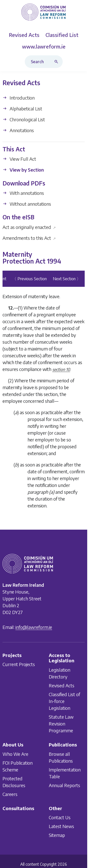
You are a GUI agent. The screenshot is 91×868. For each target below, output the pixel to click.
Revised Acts (62, 685)
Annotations (18, 130)
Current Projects (19, 664)
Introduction (19, 98)
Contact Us (60, 817)
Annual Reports (64, 785)
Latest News (61, 826)
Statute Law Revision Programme (61, 724)
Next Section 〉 (67, 279)
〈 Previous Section (30, 279)
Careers (10, 794)
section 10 (61, 369)
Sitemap (57, 835)
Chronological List (24, 119)
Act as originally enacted (29, 227)
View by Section (23, 170)
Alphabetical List (22, 109)
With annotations (23, 193)
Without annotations (27, 204)
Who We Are (15, 754)
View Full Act (19, 159)
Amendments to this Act (29, 238)
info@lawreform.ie (34, 627)
